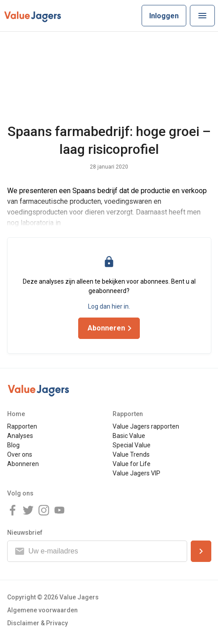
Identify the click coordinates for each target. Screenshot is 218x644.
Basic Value (129, 436)
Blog (13, 445)
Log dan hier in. (109, 306)
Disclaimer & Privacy (38, 623)
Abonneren (23, 464)
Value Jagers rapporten (146, 426)
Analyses (20, 436)
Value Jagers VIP (136, 473)
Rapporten (22, 426)
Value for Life (132, 464)
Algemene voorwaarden (42, 610)
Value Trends (131, 454)
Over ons (20, 454)
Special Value (132, 445)
